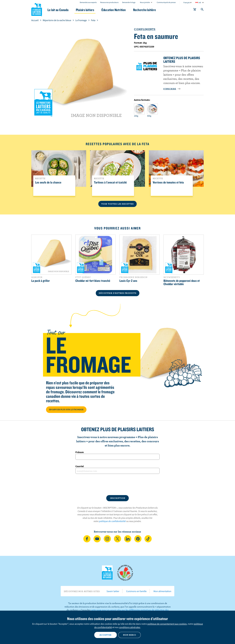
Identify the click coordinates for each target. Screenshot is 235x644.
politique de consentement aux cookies (167, 624)
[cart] (195, 10)
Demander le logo (129, 2)
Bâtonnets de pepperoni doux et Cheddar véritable (182, 282)
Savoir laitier (113, 591)
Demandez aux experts (88, 2)
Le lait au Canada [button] (60, 10)
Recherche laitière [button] (149, 10)
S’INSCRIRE (172, 89)
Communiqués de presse (166, 2)
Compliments (145, 29)
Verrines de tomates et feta (168, 182)
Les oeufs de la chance (48, 182)
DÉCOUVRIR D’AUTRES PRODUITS (118, 293)
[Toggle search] (202, 10)
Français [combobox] (187, 2)
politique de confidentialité (112, 521)
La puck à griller (41, 281)
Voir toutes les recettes (117, 204)
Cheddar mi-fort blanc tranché (93, 281)
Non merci (130, 635)
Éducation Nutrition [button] (117, 10)
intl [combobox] (200, 2)
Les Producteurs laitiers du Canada (37, 9)
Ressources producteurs (109, 2)
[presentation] (117, 484)
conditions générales (130, 627)
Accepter (106, 635)
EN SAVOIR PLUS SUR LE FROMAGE (66, 409)
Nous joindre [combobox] (145, 2)
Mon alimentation (162, 591)
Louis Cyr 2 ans (128, 281)
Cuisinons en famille (136, 591)
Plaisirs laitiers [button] (88, 10)
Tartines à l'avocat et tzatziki (110, 182)
